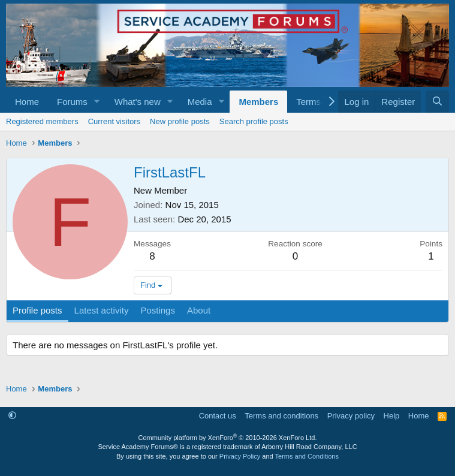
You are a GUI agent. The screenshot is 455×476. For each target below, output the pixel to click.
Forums (72, 102)
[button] (97, 102)
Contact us (218, 416)
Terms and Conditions (307, 456)
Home (27, 102)
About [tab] (199, 310)
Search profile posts (254, 121)
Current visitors (114, 121)
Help (392, 416)
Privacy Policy (240, 456)
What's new (138, 102)
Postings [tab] (158, 310)
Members (258, 102)
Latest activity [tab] (102, 310)
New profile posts (180, 121)
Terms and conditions (281, 416)
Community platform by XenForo (228, 438)
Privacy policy (351, 416)
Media (200, 102)
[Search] (437, 102)
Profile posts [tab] (37, 310)
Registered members (42, 121)
